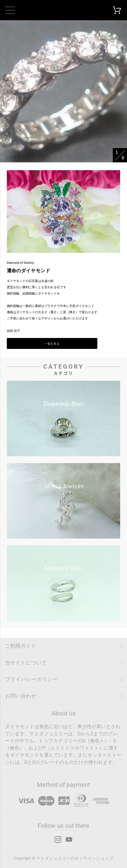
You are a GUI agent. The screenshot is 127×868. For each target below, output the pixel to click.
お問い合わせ (21, 696)
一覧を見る (52, 344)
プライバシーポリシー (31, 679)
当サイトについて (26, 663)
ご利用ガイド (21, 646)
